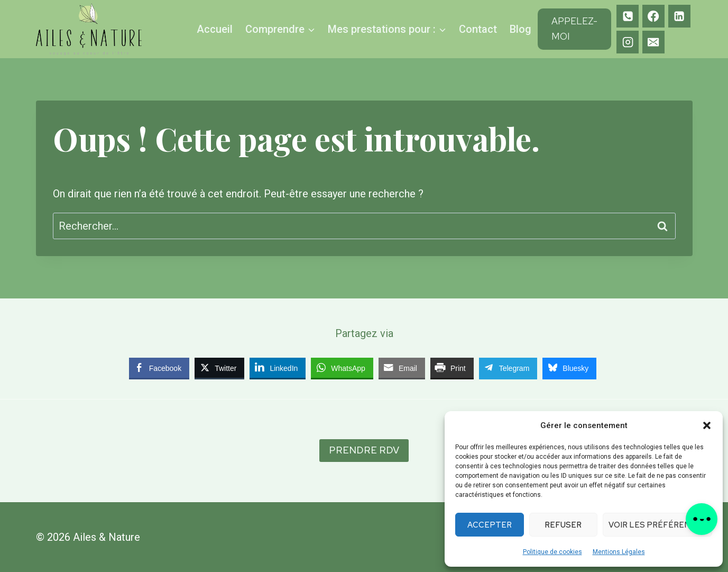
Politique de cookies (552, 552)
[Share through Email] (402, 368)
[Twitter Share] (219, 368)
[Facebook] (653, 16)
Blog (520, 29)
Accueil (215, 29)
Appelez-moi (574, 29)
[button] (707, 425)
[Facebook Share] (159, 368)
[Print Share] (452, 368)
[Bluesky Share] (569, 368)
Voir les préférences (657, 525)
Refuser (563, 525)
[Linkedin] (679, 16)
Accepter (490, 525)
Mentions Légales (619, 552)
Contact (478, 29)
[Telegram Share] (508, 368)
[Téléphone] (628, 16)
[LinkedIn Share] (278, 368)
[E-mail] (653, 42)
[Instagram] (628, 42)
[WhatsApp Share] (342, 368)
